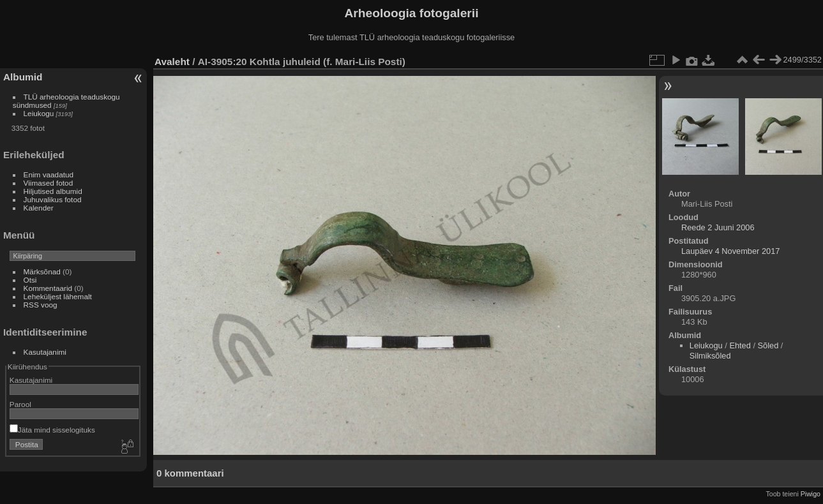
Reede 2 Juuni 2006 (718, 227)
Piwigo (811, 494)
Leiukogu (39, 113)
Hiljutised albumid (53, 191)
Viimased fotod (49, 183)
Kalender (39, 208)
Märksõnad (42, 271)
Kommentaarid (48, 288)
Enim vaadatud (49, 174)
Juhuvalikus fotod (53, 199)
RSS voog (41, 305)
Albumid (23, 77)
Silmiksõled (710, 356)
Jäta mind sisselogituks (52, 430)
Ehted (740, 345)
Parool (20, 404)
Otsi (30, 280)
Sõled (768, 345)
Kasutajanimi (45, 352)
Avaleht (172, 62)
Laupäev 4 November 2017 (730, 251)
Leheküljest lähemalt (58, 296)
